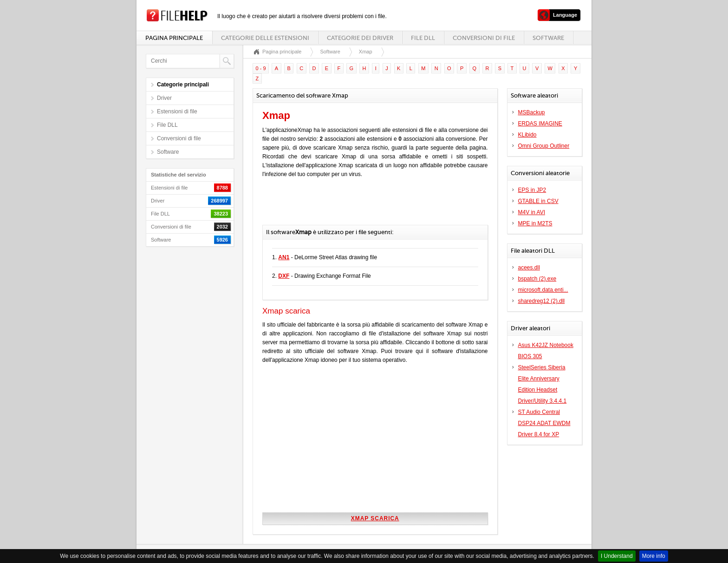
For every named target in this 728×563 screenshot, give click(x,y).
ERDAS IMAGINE (540, 124)
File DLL (423, 38)
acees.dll (529, 268)
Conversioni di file (484, 38)
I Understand (617, 556)
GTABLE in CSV (538, 201)
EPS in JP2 (532, 190)
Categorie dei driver (360, 38)
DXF (284, 276)
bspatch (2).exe (537, 279)
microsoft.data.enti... (543, 290)
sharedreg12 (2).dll (542, 301)
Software (548, 38)
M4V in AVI (532, 212)
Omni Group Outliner (544, 146)
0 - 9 (261, 68)
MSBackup (532, 112)
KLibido (527, 135)
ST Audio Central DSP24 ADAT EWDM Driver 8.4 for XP (544, 423)
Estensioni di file (177, 111)
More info (654, 556)
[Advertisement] (371, 206)
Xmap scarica (375, 518)
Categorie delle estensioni (265, 38)
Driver (164, 98)
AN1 (284, 257)
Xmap (366, 52)
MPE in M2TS (535, 223)
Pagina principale (174, 38)
